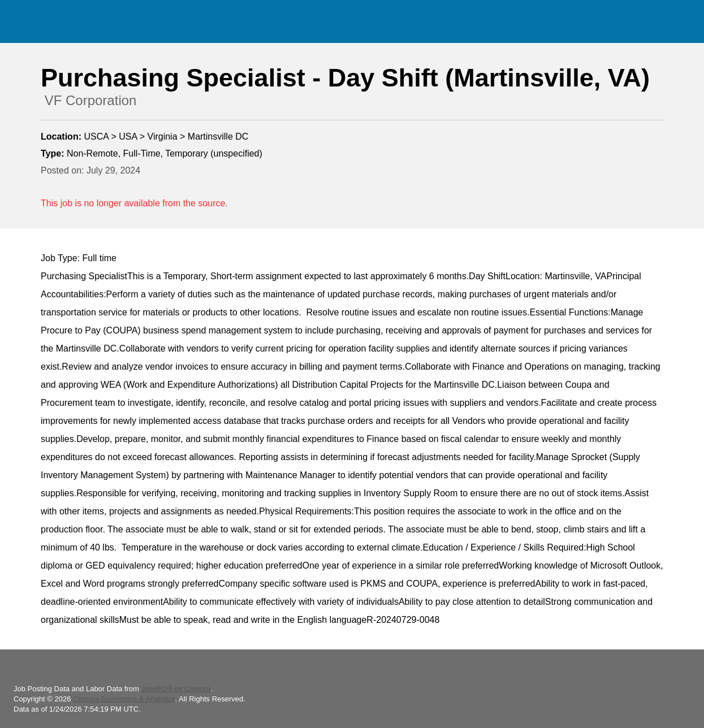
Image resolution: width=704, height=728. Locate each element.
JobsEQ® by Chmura (176, 689)
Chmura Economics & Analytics (124, 699)
